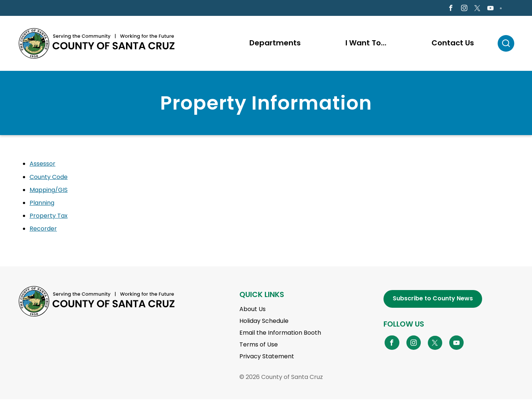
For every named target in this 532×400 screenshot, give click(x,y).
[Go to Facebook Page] (451, 9)
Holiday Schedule (264, 322)
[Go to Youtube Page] (490, 9)
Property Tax (49, 217)
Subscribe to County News (433, 299)
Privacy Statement (267, 357)
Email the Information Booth (280, 333)
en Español (38, 8)
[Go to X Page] (477, 9)
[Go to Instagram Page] (464, 9)
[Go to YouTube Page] (457, 343)
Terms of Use (259, 345)
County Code (49, 178)
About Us (253, 310)
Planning (42, 204)
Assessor (42, 165)
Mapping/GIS (49, 191)
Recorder (43, 230)
